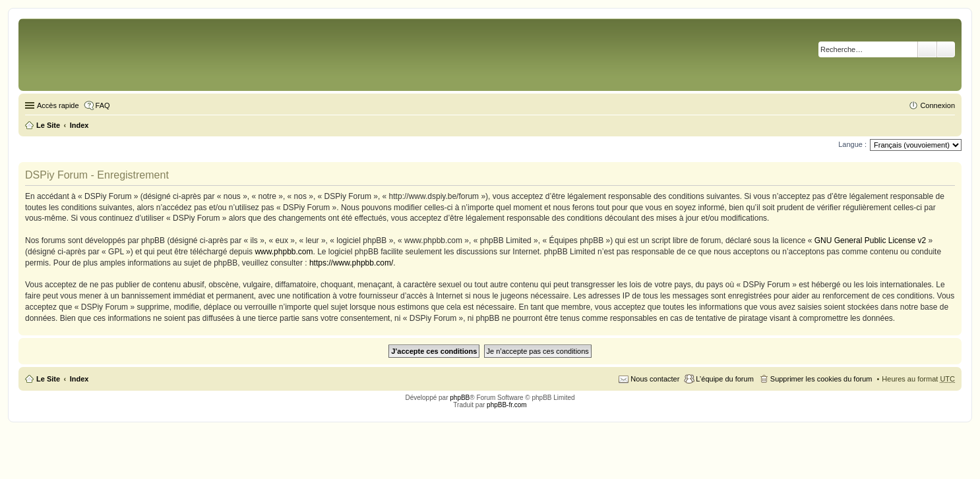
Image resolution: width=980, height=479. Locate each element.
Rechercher (927, 49)
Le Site (48, 379)
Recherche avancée (946, 49)
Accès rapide (58, 105)
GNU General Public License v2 (870, 240)
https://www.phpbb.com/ (351, 263)
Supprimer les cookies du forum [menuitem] (821, 379)
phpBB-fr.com (507, 405)
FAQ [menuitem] (103, 105)
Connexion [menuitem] (937, 105)
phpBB (460, 398)
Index (79, 379)
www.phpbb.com (284, 252)
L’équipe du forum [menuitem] (724, 379)
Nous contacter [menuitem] (655, 379)
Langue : (852, 144)
